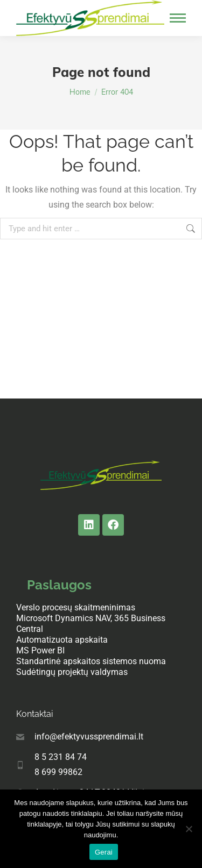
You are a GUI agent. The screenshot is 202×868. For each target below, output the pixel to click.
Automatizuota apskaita (62, 640)
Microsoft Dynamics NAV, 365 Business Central (91, 624)
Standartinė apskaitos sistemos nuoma (91, 661)
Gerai (104, 852)
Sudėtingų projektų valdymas (72, 672)
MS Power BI (40, 650)
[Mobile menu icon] (178, 18)
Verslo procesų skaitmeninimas (76, 607)
